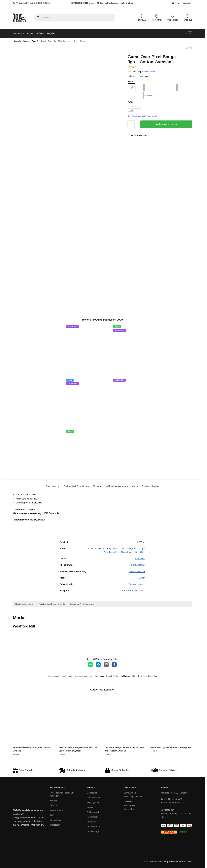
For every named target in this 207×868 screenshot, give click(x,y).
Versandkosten (149, 72)
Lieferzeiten (92, 793)
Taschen (141, 578)
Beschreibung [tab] (53, 486)
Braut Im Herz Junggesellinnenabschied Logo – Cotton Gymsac (78, 749)
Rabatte (90, 807)
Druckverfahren (94, 826)
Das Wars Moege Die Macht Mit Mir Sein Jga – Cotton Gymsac (124, 749)
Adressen (128, 801)
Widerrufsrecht (56, 810)
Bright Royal (113, 549)
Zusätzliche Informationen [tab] (76, 486)
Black (91, 549)
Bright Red (140, 552)
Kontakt (53, 801)
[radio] (132, 87)
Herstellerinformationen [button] (25, 604)
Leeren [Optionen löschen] (130, 111)
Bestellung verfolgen (133, 797)
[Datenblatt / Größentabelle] (142, 116)
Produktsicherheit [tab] (150, 486)
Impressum (55, 825)
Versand (184, 793)
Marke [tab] (135, 486)
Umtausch (91, 822)
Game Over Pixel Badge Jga (145, 676)
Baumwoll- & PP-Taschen (133, 591)
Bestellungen (130, 793)
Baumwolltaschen (137, 584)
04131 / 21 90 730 (171, 799)
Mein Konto (157, 18)
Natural (125, 552)
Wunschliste (173, 18)
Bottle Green (100, 549)
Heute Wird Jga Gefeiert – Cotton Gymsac (171, 747)
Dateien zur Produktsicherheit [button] (82, 604)
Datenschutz (56, 820)
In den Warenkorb (166, 124)
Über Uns (54, 805)
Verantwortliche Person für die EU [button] (52, 604)
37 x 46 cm (140, 558)
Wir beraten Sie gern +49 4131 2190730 (33, 3)
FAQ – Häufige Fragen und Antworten (62, 794)
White (132, 552)
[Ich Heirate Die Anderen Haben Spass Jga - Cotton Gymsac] (191, 48)
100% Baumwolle (137, 571)
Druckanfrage (93, 831)
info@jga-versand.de (172, 803)
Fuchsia (136, 549)
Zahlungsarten (93, 802)
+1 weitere (148, 95)
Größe (131, 102)
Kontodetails (129, 805)
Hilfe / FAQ (141, 18)
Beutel (43, 41)
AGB (52, 815)
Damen (27, 41)
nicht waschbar (138, 565)
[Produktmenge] (131, 124)
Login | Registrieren (182, 3)
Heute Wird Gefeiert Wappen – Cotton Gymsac (31, 749)
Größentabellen (94, 812)
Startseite (17, 41)
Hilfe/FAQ (174, 793)
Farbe (130, 81)
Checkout (188, 18)
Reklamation (93, 817)
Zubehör (35, 41)
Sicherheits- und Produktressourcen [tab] (110, 486)
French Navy (125, 549)
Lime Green (115, 552)
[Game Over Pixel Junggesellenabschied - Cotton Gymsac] (187, 48)
